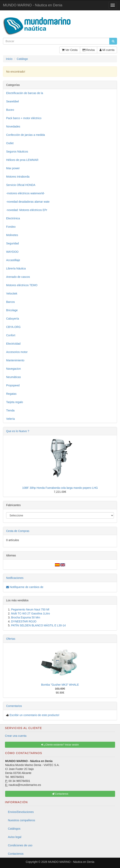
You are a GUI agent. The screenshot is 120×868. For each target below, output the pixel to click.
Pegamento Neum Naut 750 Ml (30, 609)
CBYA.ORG (13, 327)
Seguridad (12, 243)
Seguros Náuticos (17, 152)
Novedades (13, 126)
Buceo (10, 110)
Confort (11, 335)
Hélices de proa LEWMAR (22, 160)
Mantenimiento (15, 360)
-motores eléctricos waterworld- (25, 193)
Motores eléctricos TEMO (22, 285)
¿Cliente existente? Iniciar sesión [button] (60, 745)
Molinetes (12, 235)
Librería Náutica (16, 268)
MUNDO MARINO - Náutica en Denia (33, 5)
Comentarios (14, 706)
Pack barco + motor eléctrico (24, 118)
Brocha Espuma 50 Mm (26, 617)
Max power (13, 168)
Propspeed (13, 385)
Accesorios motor (17, 352)
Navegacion (13, 369)
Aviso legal (15, 837)
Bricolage (12, 310)
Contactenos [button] (60, 794)
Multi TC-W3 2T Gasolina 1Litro (31, 613)
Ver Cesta (70, 50)
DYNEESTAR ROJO (24, 621)
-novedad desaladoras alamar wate (28, 202)
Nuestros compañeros (22, 820)
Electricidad (13, 344)
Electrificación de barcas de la (25, 93)
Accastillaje (13, 260)
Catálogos (14, 829)
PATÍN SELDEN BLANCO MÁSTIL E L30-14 (38, 625)
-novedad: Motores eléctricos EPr (27, 210)
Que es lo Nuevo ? (18, 431)
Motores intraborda (18, 177)
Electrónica (13, 218)
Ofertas (11, 639)
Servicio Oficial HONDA (21, 185)
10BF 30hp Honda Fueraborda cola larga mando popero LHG (60, 488)
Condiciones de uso (20, 845)
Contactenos (16, 854)
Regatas (11, 394)
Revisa (89, 50)
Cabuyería (13, 319)
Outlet (10, 143)
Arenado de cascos (18, 277)
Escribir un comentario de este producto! (34, 715)
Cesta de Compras (18, 531)
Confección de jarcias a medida (25, 135)
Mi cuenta (107, 50)
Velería (11, 419)
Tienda (10, 410)
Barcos (11, 302)
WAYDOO (12, 252)
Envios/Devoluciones (21, 812)
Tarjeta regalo (15, 402)
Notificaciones (15, 578)
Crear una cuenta (16, 736)
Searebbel (12, 101)
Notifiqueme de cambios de (25, 587)
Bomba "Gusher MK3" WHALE (60, 685)
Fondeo (11, 227)
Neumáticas (13, 377)
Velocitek (12, 294)
